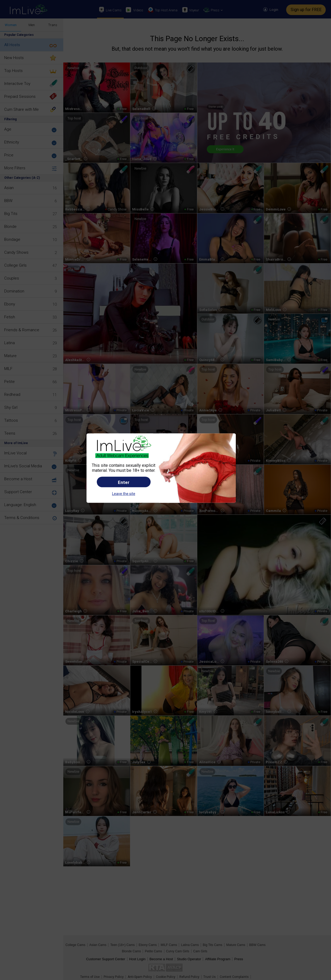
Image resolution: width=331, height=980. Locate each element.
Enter (124, 482)
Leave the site (124, 494)
